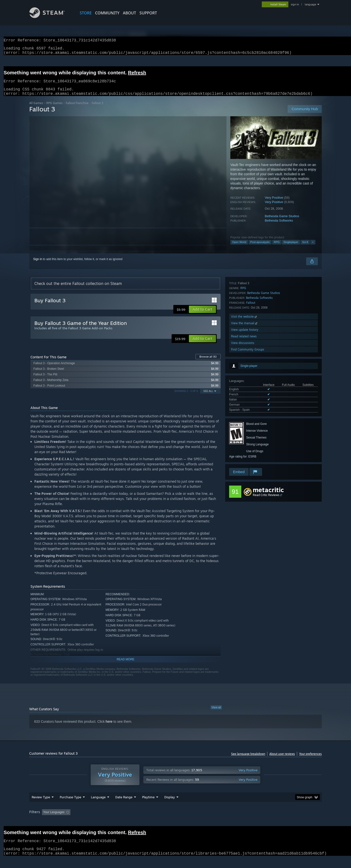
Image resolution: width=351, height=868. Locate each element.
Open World (239, 248)
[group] (175, 822)
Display (170, 806)
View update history (245, 441)
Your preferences (310, 760)
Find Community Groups (248, 461)
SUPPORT (148, 13)
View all (216, 713)
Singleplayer (291, 248)
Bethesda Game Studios (282, 222)
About (129, 13)
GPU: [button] (258, 821)
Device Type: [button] (279, 821)
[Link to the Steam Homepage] (51, 17)
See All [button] (208, 397)
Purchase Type (70, 806)
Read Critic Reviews (266, 501)
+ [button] (313, 248)
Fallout (251, 414)
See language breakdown (248, 760)
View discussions (243, 454)
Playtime (148, 806)
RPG (277, 248)
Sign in (38, 265)
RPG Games (54, 109)
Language (98, 806)
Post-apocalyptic (260, 248)
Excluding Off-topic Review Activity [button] (103, 821)
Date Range (124, 806)
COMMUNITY (107, 13)
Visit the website (244, 428)
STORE (86, 13)
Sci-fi (305, 248)
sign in (295, 4)
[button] (202, 315)
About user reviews (282, 760)
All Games (36, 109)
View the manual (245, 434)
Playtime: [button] (141, 821)
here (109, 727)
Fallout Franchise (77, 109)
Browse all (208, 362)
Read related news (244, 447)
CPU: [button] (242, 821)
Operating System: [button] (217, 821)
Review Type (41, 806)
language (310, 4)
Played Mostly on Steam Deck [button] (176, 821)
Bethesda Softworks (279, 226)
